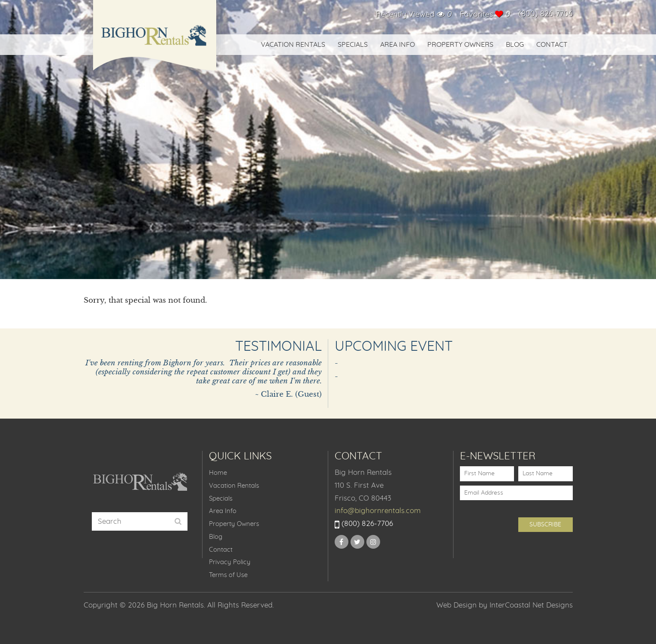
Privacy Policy (230, 562)
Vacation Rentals (293, 45)
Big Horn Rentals (154, 41)
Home (218, 473)
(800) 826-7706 (546, 14)
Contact (552, 45)
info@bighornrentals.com (378, 511)
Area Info (398, 45)
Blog (515, 45)
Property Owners (460, 45)
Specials (353, 45)
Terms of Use (228, 575)
